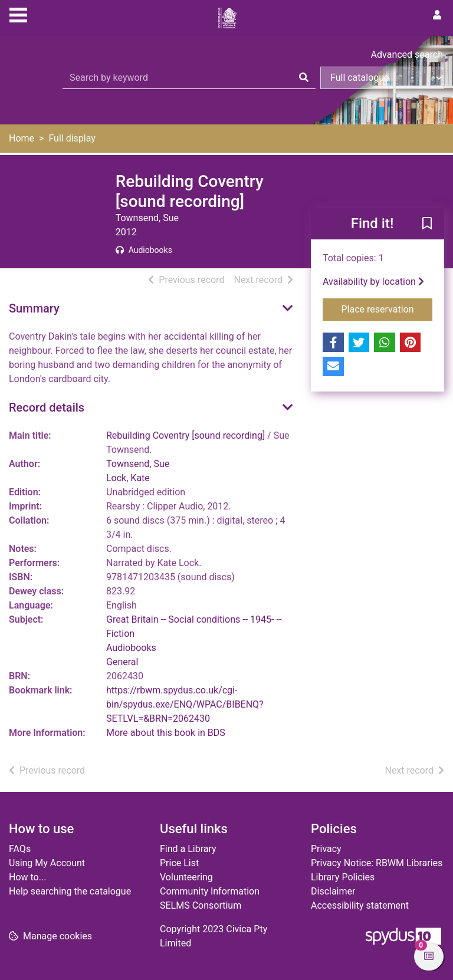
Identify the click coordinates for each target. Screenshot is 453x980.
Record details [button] (47, 407)
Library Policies (343, 877)
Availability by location (373, 282)
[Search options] (382, 78)
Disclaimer (333, 891)
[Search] (304, 78)
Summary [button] (34, 308)
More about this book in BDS (166, 733)
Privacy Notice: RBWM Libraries (377, 863)
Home (22, 138)
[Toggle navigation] (18, 14)
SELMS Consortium (201, 905)
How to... (27, 877)
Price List (179, 863)
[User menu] (437, 15)
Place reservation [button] (387, 308)
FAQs (20, 849)
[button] (427, 225)
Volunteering (186, 877)
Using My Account (47, 863)
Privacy (326, 849)
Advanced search (407, 55)
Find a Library (188, 849)
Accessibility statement (360, 905)
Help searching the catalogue (70, 891)
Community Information (210, 891)
